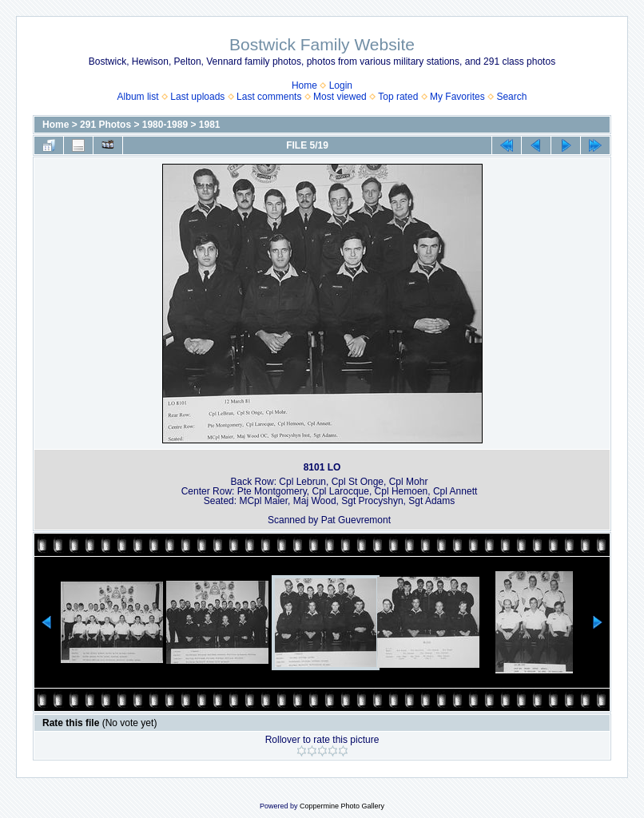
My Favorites (457, 97)
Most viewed (340, 97)
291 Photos (105, 125)
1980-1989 (165, 125)
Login (341, 85)
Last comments (269, 97)
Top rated (398, 97)
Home (304, 85)
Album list (138, 97)
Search (511, 97)
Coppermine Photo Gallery (342, 806)
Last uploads (197, 97)
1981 (210, 125)
